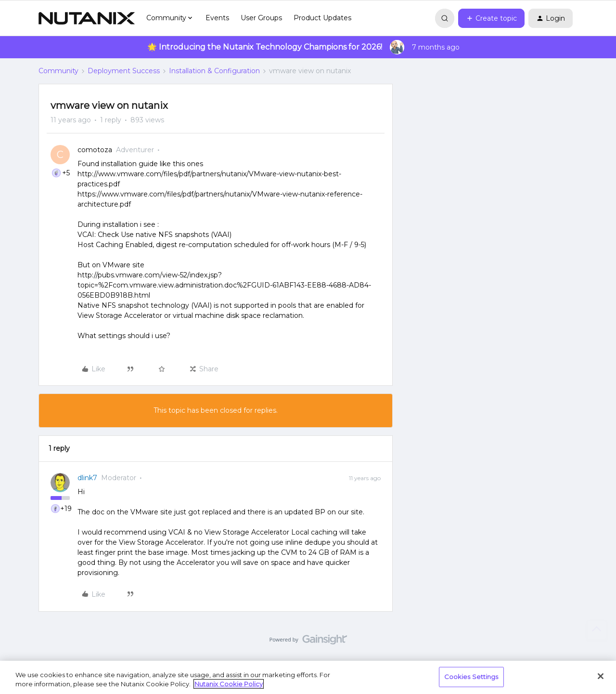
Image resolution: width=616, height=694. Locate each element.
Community (58, 71)
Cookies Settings (471, 677)
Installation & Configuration (214, 71)
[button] (491, 18)
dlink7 (87, 478)
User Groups (261, 18)
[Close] (601, 676)
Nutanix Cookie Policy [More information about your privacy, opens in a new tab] (229, 684)
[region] (308, 677)
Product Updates (322, 18)
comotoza (95, 150)
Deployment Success (124, 71)
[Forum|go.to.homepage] (87, 18)
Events (217, 18)
